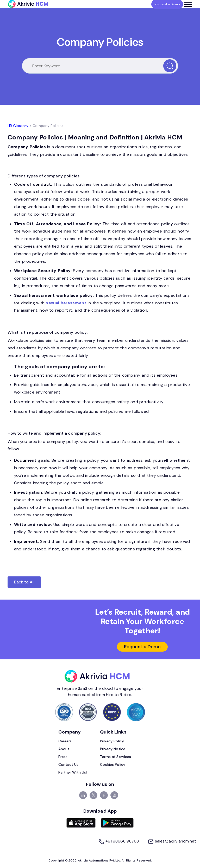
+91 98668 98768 (119, 841)
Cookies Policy (113, 765)
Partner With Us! (73, 773)
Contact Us (68, 765)
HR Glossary (18, 126)
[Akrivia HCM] (28, 4)
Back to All (24, 582)
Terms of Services (115, 757)
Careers (65, 741)
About (64, 749)
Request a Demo (142, 647)
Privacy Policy (112, 741)
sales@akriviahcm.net (172, 841)
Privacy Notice (113, 749)
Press (63, 757)
